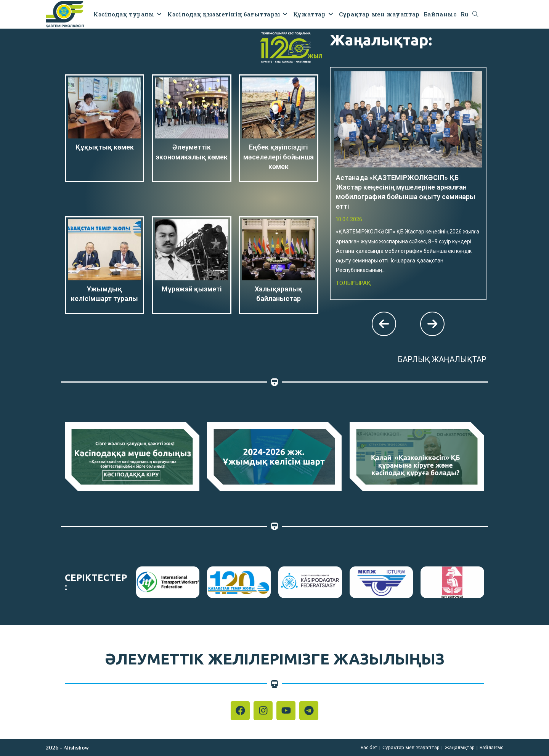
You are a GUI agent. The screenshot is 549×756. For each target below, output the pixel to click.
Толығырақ (353, 283)
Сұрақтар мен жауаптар (411, 747)
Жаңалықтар (460, 747)
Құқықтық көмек (105, 147)
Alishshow (76, 748)
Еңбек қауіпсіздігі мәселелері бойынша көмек (279, 157)
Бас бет (369, 747)
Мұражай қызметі (192, 289)
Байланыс (491, 747)
